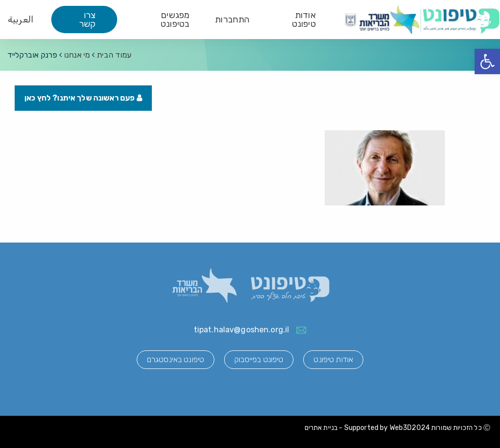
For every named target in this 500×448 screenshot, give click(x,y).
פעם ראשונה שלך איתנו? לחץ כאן (83, 98)
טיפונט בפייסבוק (259, 359)
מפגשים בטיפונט (175, 20)
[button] (487, 61)
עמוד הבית (114, 55)
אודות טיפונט (304, 20)
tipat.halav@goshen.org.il (242, 330)
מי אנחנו (77, 55)
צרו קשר (87, 20)
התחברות (232, 20)
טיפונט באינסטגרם (176, 359)
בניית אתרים (321, 428)
